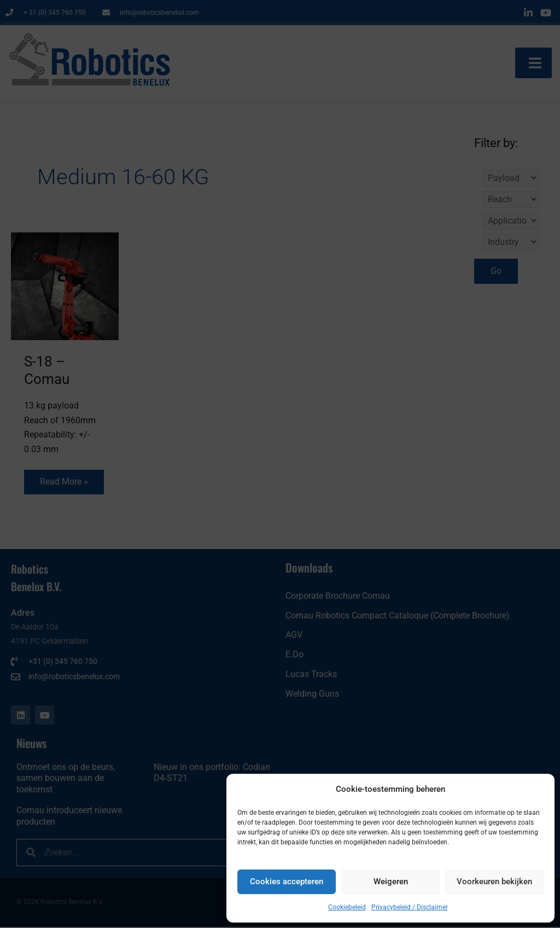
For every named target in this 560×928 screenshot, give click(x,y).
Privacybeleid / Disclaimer (410, 907)
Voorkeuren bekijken (494, 882)
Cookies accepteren (287, 882)
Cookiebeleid (347, 907)
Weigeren (391, 882)
